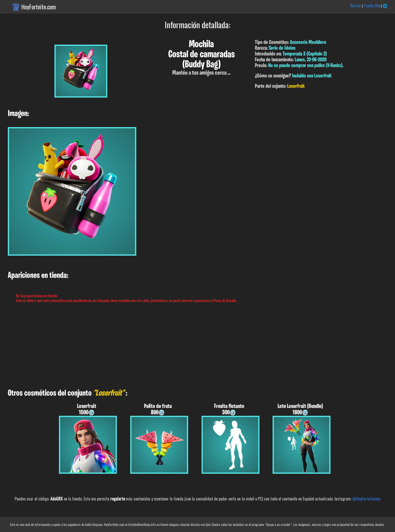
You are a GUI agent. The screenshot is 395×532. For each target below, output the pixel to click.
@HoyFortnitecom (367, 499)
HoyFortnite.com (39, 7)
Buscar (356, 6)
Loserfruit (296, 86)
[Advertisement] (151, 346)
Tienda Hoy (372, 6)
